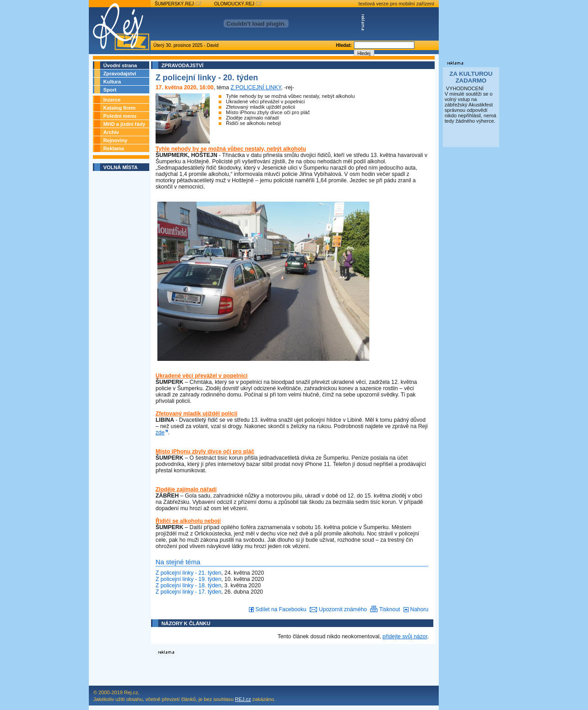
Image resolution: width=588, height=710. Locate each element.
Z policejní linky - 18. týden (188, 586)
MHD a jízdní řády (124, 124)
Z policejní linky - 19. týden (188, 579)
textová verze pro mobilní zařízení (396, 4)
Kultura (112, 82)
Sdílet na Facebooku (277, 609)
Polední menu (120, 116)
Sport (110, 90)
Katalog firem (119, 108)
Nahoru (415, 609)
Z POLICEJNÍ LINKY (256, 88)
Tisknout (384, 609)
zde (160, 433)
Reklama (114, 148)
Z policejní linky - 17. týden (188, 592)
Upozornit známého (336, 609)
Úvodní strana (120, 65)
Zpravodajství (120, 74)
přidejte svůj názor (405, 636)
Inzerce (112, 100)
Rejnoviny (115, 140)
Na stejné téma (178, 562)
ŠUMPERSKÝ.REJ (178, 4)
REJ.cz (243, 699)
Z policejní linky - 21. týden (188, 573)
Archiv (111, 132)
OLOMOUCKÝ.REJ (238, 4)
